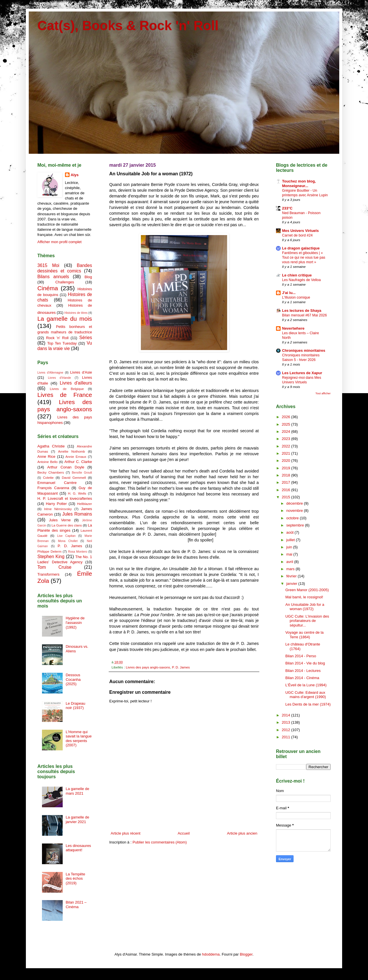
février (292, 576)
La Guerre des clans (67, 525)
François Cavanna (53, 488)
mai (290, 554)
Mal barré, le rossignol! (304, 597)
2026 (286, 417)
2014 (286, 715)
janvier (292, 584)
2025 (286, 424)
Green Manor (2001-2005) (307, 590)
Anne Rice (46, 457)
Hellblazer (85, 504)
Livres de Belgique (67, 389)
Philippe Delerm (49, 551)
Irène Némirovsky (58, 509)
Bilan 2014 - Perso (301, 656)
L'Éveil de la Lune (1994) (306, 685)
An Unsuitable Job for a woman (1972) (305, 607)
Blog (88, 277)
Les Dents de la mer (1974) (308, 704)
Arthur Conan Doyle (66, 467)
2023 (286, 439)
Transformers (48, 574)
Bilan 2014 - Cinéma (302, 678)
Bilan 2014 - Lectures (303, 671)
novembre (295, 511)
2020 (286, 461)
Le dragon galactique (301, 248)
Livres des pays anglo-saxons (148, 667)
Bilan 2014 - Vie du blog (305, 663)
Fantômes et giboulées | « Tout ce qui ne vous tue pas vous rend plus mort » (304, 258)
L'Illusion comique (296, 297)
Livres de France (65, 395)
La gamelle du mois (65, 319)
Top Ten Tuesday (62, 343)
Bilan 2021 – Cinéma (76, 905)
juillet (291, 540)
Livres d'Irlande (60, 378)
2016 (286, 490)
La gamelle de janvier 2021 (77, 819)
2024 (286, 432)
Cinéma (48, 288)
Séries (86, 338)
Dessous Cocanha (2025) (73, 679)
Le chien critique (297, 275)
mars (291, 569)
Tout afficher (323, 393)
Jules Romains (77, 514)
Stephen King (51, 557)
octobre (293, 518)
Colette (48, 477)
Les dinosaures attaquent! (78, 848)
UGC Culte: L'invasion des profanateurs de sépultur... (307, 621)
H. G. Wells (77, 493)
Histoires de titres (76, 313)
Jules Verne (60, 520)
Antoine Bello (47, 462)
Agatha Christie (51, 446)
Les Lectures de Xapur (302, 373)
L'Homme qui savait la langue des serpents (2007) (78, 739)
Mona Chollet (68, 541)
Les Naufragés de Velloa (301, 280)
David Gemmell (74, 477)
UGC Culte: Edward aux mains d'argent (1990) (305, 695)
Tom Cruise (54, 567)
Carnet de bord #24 (297, 235)
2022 (286, 446)
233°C (287, 208)
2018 (286, 475)
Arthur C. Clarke (78, 462)
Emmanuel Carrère (57, 483)
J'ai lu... (289, 293)
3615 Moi (48, 265)
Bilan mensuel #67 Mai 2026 (304, 315)
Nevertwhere (293, 328)
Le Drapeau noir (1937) (75, 706)
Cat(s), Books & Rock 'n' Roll (128, 26)
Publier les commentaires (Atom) (160, 842)
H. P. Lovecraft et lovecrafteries (65, 498)
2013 (286, 722)
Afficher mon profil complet (60, 242)
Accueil (184, 833)
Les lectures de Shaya (302, 311)
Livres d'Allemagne (50, 373)
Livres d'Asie (81, 372)
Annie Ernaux (76, 457)
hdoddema (211, 954)
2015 (286, 497)
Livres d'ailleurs (76, 383)
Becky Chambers (51, 472)
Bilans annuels (53, 277)
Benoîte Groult (82, 473)
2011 (286, 737)
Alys (75, 175)
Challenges (65, 282)
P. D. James (181, 667)
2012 (286, 730)
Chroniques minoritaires (304, 350)
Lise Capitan (66, 536)
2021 (286, 453)
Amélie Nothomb (71, 451)
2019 (286, 468)
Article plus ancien (242, 833)
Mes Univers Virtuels (300, 231)
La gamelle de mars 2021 (77, 791)
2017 (286, 482)
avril (290, 562)
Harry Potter (56, 504)
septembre (296, 525)
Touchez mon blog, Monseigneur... (299, 183)
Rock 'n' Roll (57, 338)
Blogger (246, 954)
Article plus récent (125, 833)
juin (290, 547)
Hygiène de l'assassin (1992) (75, 622)
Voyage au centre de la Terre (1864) (304, 635)
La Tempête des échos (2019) (75, 879)
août (291, 532)
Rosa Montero (78, 552)
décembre (295, 503)
